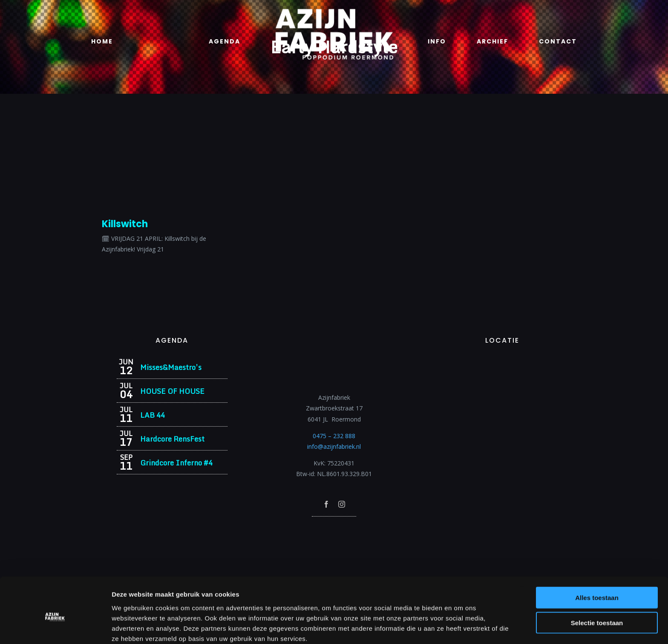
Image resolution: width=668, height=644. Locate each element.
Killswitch (125, 224)
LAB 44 (153, 415)
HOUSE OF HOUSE (172, 391)
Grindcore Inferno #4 (176, 463)
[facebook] (326, 504)
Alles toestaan (597, 559)
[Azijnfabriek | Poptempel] (334, 528)
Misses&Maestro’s (171, 367)
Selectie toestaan (597, 584)
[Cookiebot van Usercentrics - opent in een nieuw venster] (55, 627)
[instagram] (342, 504)
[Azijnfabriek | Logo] (334, 11)
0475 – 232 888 (334, 436)
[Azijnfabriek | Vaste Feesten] (502, 361)
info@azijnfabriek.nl (334, 446)
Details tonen (460, 627)
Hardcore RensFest (172, 439)
